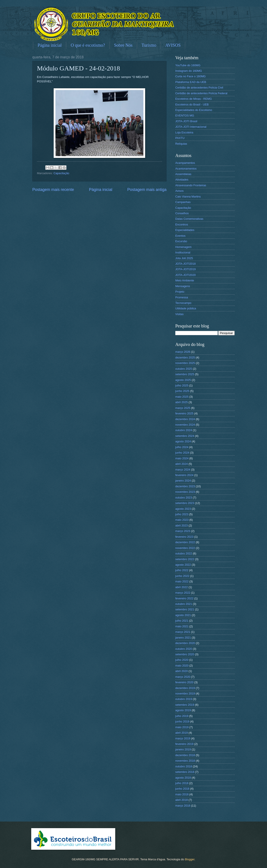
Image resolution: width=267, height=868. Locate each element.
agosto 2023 (183, 509)
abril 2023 (182, 525)
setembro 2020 (185, 654)
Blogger (190, 859)
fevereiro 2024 (184, 475)
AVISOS (173, 45)
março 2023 (183, 531)
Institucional (183, 252)
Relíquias (181, 144)
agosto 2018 (183, 778)
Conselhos (182, 213)
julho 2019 (182, 716)
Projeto (180, 292)
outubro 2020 (184, 649)
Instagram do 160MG (189, 71)
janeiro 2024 (183, 481)
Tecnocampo (183, 303)
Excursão (181, 241)
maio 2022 (182, 581)
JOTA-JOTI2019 (186, 269)
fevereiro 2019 (184, 744)
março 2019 (183, 738)
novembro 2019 (185, 693)
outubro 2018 (184, 766)
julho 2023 (182, 514)
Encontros (182, 224)
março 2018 (183, 806)
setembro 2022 (185, 559)
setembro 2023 (185, 503)
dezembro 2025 (185, 357)
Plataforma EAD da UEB (191, 82)
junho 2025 (182, 391)
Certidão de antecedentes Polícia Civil (199, 88)
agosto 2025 (183, 380)
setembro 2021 (185, 609)
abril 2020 (182, 671)
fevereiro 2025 (184, 413)
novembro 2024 (185, 425)
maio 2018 (182, 794)
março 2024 (183, 470)
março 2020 (183, 677)
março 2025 (183, 408)
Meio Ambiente (185, 280)
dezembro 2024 (185, 419)
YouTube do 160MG (188, 65)
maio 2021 (182, 626)
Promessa (182, 297)
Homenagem (183, 247)
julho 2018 (182, 783)
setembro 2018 (185, 772)
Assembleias (183, 174)
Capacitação (61, 173)
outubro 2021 (184, 604)
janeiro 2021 (183, 638)
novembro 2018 (185, 761)
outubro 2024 (184, 430)
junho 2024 (182, 453)
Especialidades (185, 230)
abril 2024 (182, 464)
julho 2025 (182, 385)
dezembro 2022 (185, 542)
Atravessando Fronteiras (191, 185)
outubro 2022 (184, 553)
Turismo (149, 45)
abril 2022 (182, 587)
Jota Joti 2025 (184, 258)
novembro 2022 (185, 548)
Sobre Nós (123, 45)
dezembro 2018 (185, 755)
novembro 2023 (185, 492)
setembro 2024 (185, 436)
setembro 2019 (185, 705)
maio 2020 (182, 666)
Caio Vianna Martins (188, 197)
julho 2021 (182, 621)
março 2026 (183, 352)
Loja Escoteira (184, 132)
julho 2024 (182, 447)
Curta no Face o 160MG (190, 76)
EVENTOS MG (185, 115)
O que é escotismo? (88, 45)
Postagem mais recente (53, 190)
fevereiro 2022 (184, 598)
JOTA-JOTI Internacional (191, 127)
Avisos (179, 191)
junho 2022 (182, 576)
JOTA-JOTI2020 (186, 275)
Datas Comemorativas (189, 219)
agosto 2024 (183, 441)
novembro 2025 (185, 363)
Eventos (180, 236)
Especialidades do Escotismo (194, 110)
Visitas (179, 314)
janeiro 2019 (183, 749)
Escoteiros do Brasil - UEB (192, 104)
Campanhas (183, 202)
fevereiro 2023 (184, 537)
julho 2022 (182, 570)
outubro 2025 (184, 369)
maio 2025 (182, 397)
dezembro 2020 (185, 643)
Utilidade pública (186, 308)
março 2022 (183, 593)
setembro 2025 (185, 374)
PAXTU (180, 138)
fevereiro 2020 (184, 682)
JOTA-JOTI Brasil (186, 121)
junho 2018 (182, 789)
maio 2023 (182, 520)
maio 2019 (182, 727)
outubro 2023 (184, 498)
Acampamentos (185, 163)
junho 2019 (182, 721)
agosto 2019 (183, 710)
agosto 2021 (183, 615)
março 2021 (183, 632)
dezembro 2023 (185, 486)
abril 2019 (182, 733)
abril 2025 (182, 402)
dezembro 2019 (185, 688)
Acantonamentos (186, 169)
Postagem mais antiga (147, 190)
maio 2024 (182, 458)
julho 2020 (182, 660)
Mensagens (183, 286)
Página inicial (50, 45)
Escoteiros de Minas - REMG (194, 99)
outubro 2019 (184, 699)
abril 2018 (182, 800)
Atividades (182, 180)
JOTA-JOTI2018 (186, 264)
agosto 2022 (183, 565)
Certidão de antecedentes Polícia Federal (201, 93)
